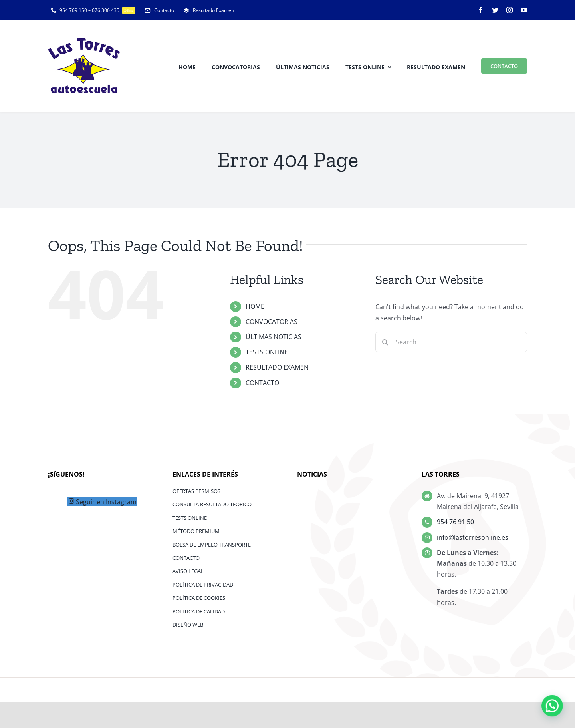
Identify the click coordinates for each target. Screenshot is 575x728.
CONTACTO (262, 383)
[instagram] (510, 10)
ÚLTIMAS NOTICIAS (274, 337)
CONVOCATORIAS (272, 322)
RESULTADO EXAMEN (277, 367)
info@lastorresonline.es (473, 537)
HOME (255, 306)
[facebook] (481, 10)
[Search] (385, 342)
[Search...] (451, 342)
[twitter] (495, 10)
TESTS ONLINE (267, 352)
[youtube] (524, 10)
